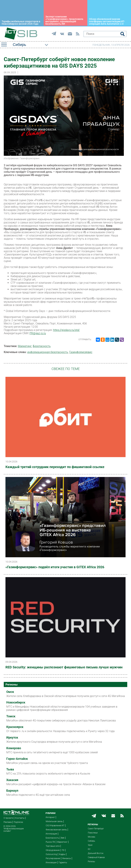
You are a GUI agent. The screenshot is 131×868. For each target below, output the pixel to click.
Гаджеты (63, 863)
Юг (89, 849)
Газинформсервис (81, 352)
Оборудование (53, 850)
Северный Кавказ (96, 857)
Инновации (51, 863)
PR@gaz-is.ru (38, 333)
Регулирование (53, 858)
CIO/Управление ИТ (55, 826)
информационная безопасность (48, 352)
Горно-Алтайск (17, 759)
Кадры (62, 854)
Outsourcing (51, 854)
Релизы (91, 861)
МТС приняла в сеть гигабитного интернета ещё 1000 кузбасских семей (52, 752)
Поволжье (93, 833)
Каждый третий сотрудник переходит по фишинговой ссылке (55, 467)
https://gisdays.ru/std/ (66, 330)
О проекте (8, 818)
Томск (11, 716)
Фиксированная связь (56, 830)
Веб (63, 838)
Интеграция (51, 834)
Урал (90, 845)
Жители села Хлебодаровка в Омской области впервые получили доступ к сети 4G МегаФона (66, 696)
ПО (63, 850)
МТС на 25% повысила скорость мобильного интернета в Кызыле (48, 774)
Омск (10, 692)
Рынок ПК (50, 842)
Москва (91, 837)
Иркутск (12, 738)
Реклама (8, 822)
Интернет (50, 817)
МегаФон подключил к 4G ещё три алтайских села (38, 795)
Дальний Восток (96, 853)
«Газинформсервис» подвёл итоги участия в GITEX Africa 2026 (55, 567)
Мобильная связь (54, 821)
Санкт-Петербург (96, 829)
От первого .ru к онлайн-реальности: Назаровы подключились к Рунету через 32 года (60, 731)
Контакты (20, 818)
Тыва (10, 769)
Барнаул (12, 791)
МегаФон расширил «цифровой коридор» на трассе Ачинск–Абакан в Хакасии (56, 784)
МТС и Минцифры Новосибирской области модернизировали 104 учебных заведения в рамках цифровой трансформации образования (62, 708)
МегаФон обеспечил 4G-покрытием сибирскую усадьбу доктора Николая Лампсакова (61, 721)
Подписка (18, 822)
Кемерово (14, 748)
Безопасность (42, 346)
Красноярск (15, 727)
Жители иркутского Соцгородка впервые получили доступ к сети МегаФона (54, 742)
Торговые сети (53, 846)
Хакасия (12, 780)
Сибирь (91, 841)
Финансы (67, 858)
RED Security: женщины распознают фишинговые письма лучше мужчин (64, 667)
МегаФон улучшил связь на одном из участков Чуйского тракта (47, 763)
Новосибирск (16, 702)
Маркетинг (25, 346)
